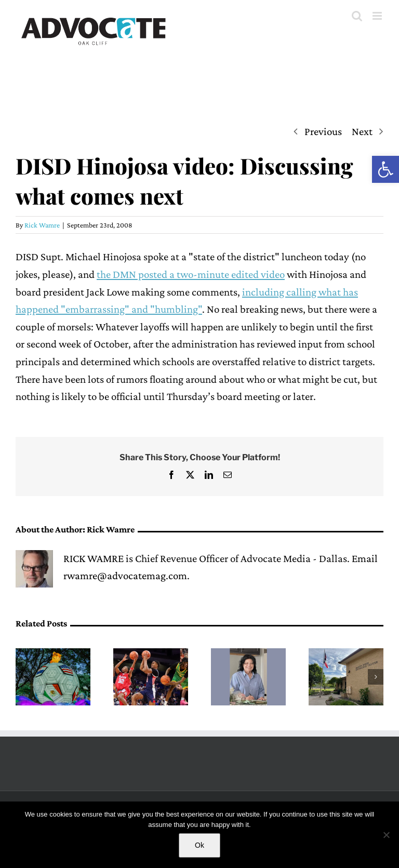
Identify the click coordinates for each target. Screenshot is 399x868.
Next (362, 131)
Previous (323, 131)
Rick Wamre (42, 225)
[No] (386, 835)
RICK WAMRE (94, 558)
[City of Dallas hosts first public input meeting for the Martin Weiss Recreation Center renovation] (346, 655)
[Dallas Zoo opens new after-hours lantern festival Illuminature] (53, 655)
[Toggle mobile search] (357, 16)
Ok (199, 845)
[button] (385, 169)
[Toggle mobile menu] (378, 16)
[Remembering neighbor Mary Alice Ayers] (248, 655)
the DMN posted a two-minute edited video (191, 274)
